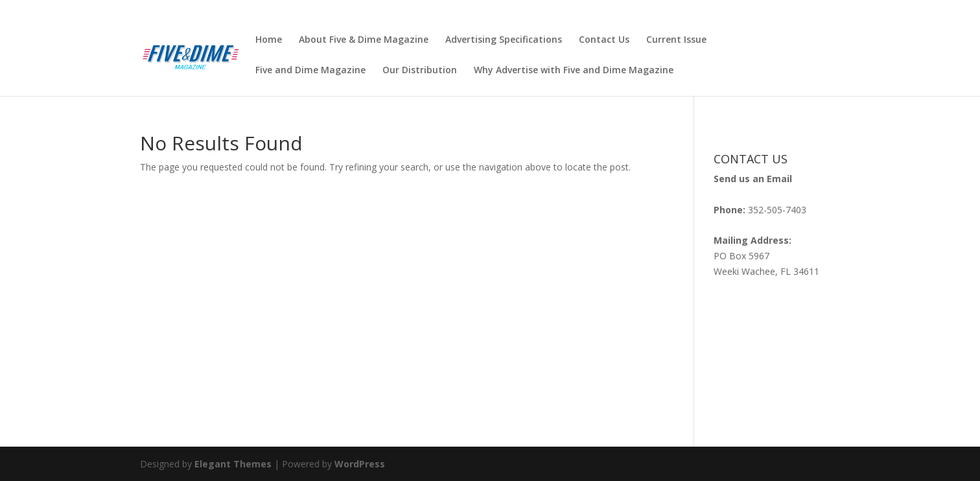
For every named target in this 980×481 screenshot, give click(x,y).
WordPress (360, 464)
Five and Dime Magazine (310, 71)
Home (269, 40)
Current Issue (676, 40)
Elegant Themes (233, 464)
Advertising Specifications (504, 40)
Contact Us (604, 40)
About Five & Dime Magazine (364, 40)
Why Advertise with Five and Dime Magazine (574, 71)
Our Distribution (420, 71)
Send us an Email (753, 179)
